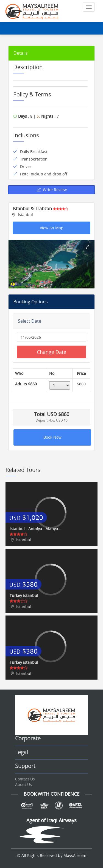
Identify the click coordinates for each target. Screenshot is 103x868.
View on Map (52, 228)
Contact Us (25, 779)
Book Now (52, 437)
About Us (23, 784)
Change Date (51, 352)
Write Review (51, 190)
